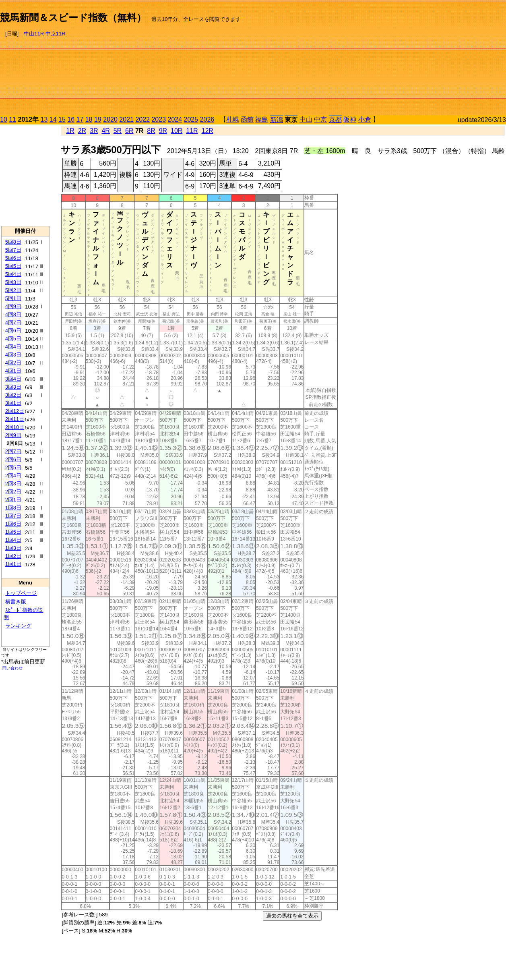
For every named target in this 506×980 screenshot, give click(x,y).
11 (12, 119)
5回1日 (13, 298)
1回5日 (13, 532)
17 (80, 119)
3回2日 (13, 395)
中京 (320, 119)
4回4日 (13, 347)
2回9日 (13, 435)
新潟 (277, 120)
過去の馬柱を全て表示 (292, 916)
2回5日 (13, 467)
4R (105, 131)
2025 (191, 119)
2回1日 (13, 500)
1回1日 (13, 564)
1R (70, 131)
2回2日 (13, 492)
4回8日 (13, 314)
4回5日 (13, 339)
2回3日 (13, 484)
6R (129, 131)
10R (177, 131)
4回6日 (13, 330)
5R (118, 131)
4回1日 (13, 371)
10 (4, 119)
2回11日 (15, 419)
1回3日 (13, 548)
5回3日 (13, 282)
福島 (262, 119)
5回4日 (13, 274)
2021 (126, 119)
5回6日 (13, 258)
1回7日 (13, 516)
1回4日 (13, 540)
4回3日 (13, 355)
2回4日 (13, 475)
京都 (335, 120)
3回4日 (13, 379)
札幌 (233, 119)
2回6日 (13, 459)
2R (82, 131)
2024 (175, 119)
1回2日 (13, 556)
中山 (306, 119)
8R (151, 131)
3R (94, 131)
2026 (207, 119)
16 (71, 119)
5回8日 (13, 242)
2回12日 (15, 411)
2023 (159, 119)
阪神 (350, 119)
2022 (143, 119)
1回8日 (13, 508)
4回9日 (13, 306)
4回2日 (13, 363)
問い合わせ (12, 668)
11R (192, 131)
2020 (110, 119)
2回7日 (13, 451)
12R (208, 131)
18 (89, 119)
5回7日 (13, 250)
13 (44, 119)
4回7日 (13, 322)
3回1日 (13, 403)
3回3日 (13, 387)
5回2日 (13, 290)
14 (53, 119)
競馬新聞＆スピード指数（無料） (73, 18)
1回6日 (13, 524)
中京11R (56, 34)
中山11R (34, 34)
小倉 (365, 119)
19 (98, 119)
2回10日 (15, 427)
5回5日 (13, 266)
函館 (247, 119)
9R (163, 131)
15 (62, 119)
